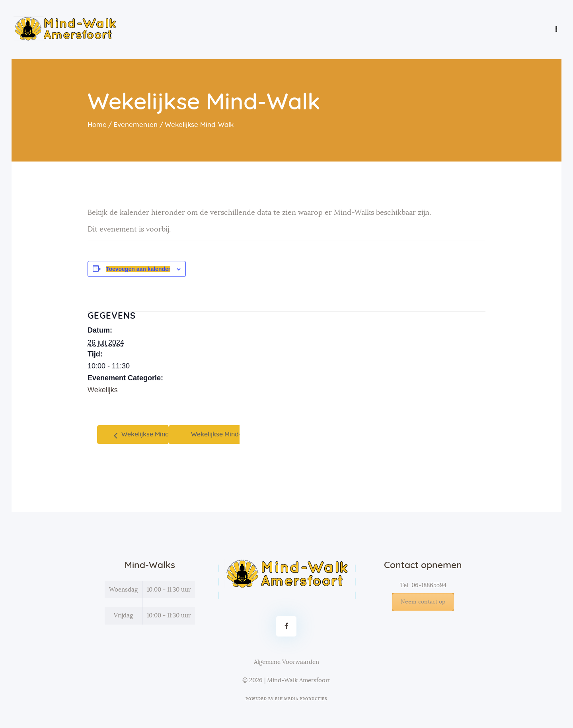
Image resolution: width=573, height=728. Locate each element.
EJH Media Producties (301, 699)
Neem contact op (423, 602)
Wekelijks (103, 390)
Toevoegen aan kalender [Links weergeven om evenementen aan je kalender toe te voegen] (138, 269)
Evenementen (135, 125)
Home (97, 125)
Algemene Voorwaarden (286, 662)
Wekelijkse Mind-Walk (153, 434)
